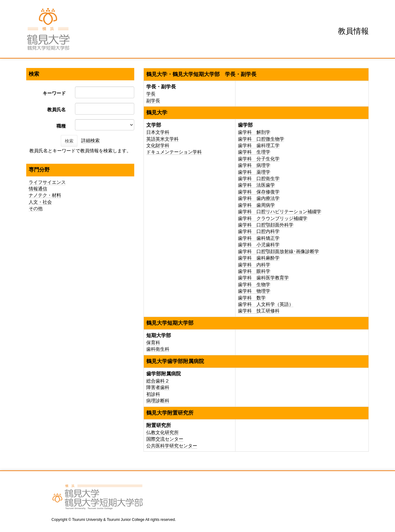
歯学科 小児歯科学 (259, 245)
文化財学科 (158, 145)
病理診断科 (158, 401)
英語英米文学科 (162, 139)
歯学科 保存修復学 (259, 192)
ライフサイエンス (47, 182)
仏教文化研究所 (162, 432)
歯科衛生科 (158, 349)
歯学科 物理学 (254, 291)
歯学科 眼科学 (254, 271)
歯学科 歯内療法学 (259, 198)
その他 (36, 208)
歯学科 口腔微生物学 (261, 139)
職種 (61, 126)
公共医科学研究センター (172, 446)
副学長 (153, 101)
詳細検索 (90, 140)
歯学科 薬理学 (254, 172)
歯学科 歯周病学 (256, 205)
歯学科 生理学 (254, 152)
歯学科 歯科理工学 (259, 145)
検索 (69, 141)
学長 (151, 94)
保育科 (153, 342)
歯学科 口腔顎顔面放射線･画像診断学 (279, 251)
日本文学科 (158, 132)
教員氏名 (56, 110)
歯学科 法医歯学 (256, 185)
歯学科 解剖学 (254, 132)
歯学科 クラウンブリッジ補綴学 (273, 218)
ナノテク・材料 (45, 195)
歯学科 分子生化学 (259, 159)
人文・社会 (40, 202)
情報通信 (38, 189)
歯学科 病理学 (254, 165)
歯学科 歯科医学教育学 (263, 278)
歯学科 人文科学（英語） (266, 304)
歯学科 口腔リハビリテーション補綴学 (280, 211)
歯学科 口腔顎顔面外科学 (266, 225)
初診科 (153, 394)
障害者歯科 (158, 387)
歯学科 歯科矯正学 (259, 238)
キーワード (54, 93)
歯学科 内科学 (254, 265)
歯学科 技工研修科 (259, 311)
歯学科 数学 (252, 298)
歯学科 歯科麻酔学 (259, 258)
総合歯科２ (158, 381)
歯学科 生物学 (254, 284)
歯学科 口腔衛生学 (259, 178)
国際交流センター (165, 439)
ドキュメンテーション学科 (174, 152)
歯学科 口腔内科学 (259, 231)
